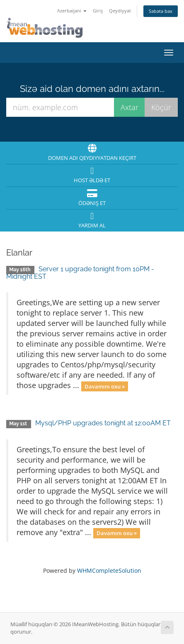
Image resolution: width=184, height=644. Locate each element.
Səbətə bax (161, 11)
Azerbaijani (72, 11)
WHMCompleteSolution (109, 570)
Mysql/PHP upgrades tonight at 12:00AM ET (103, 423)
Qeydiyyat (120, 11)
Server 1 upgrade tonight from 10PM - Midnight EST (80, 273)
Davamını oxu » (105, 386)
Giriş (98, 11)
